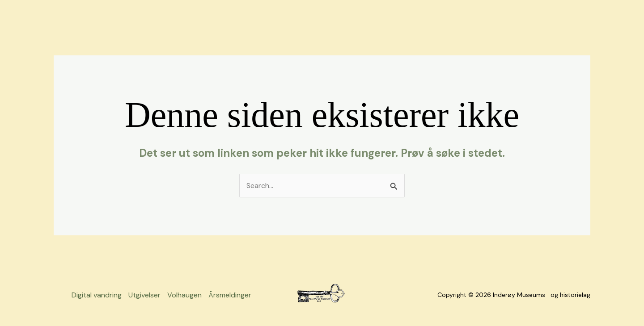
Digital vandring (97, 295)
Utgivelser (144, 295)
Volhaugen (184, 295)
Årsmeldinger (230, 295)
